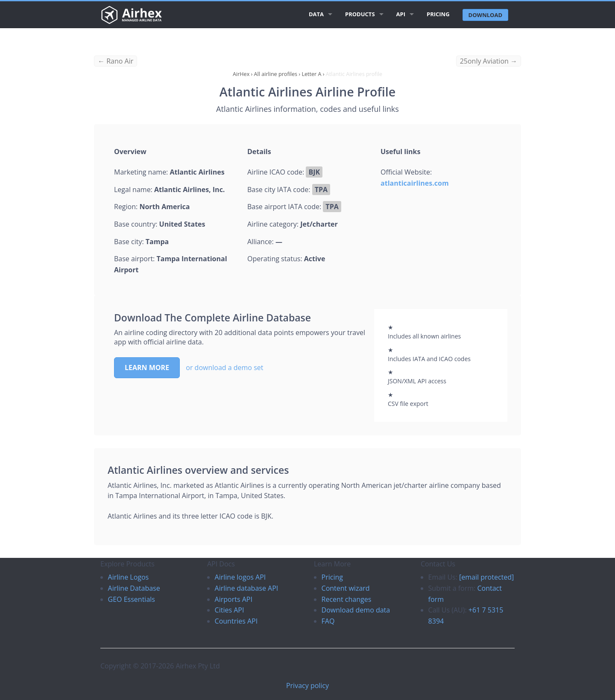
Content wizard (346, 588)
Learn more (147, 367)
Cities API (230, 610)
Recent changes (347, 599)
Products (360, 14)
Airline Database (134, 588)
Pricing (438, 14)
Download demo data (356, 610)
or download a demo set (224, 367)
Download (485, 15)
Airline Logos (129, 577)
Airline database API (247, 588)
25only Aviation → (489, 61)
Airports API (234, 599)
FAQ (328, 621)
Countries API (236, 621)
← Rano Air (116, 61)
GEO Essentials (132, 599)
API (401, 14)
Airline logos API (240, 577)
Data (316, 14)
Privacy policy (307, 685)
